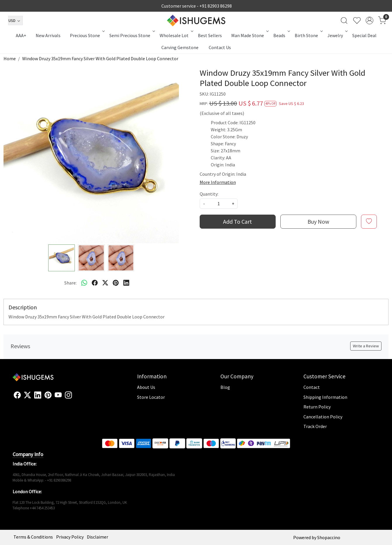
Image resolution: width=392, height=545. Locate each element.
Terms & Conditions (33, 537)
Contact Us (220, 47)
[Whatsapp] (84, 283)
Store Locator (151, 397)
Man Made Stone (249, 35)
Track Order (315, 426)
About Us (146, 387)
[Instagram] (68, 395)
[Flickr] (75, 398)
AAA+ (21, 35)
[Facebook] (17, 395)
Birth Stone (308, 35)
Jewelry (337, 35)
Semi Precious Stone (132, 35)
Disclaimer (97, 537)
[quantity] (219, 204)
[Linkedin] (38, 395)
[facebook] (95, 283)
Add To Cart (238, 221)
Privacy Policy (70, 537)
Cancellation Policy (323, 417)
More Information (218, 182)
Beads (281, 35)
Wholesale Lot (176, 35)
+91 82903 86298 (216, 6)
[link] (344, 20)
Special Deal (364, 35)
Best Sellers (210, 35)
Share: (70, 283)
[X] (27, 395)
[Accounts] (369, 20)
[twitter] (105, 283)
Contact (312, 387)
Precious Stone (87, 35)
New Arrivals (48, 35)
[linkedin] (126, 283)
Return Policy (317, 407)
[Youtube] (58, 395)
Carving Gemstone (180, 47)
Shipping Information (325, 397)
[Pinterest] (48, 395)
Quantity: (209, 194)
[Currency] (15, 20)
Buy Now (318, 221)
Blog (225, 387)
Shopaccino (329, 537)
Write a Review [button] (366, 346)
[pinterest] (116, 283)
